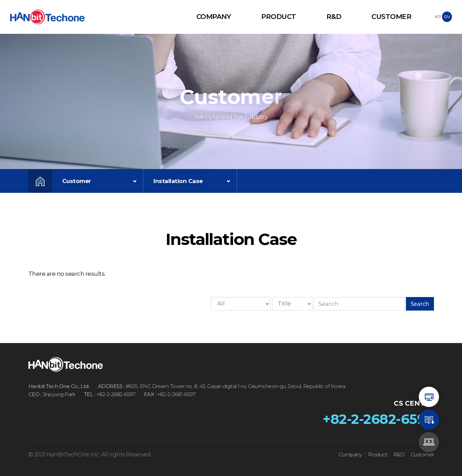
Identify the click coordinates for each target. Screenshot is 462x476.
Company (214, 17)
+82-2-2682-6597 (378, 419)
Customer (391, 17)
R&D (334, 17)
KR (438, 17)
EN (447, 17)
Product (279, 17)
